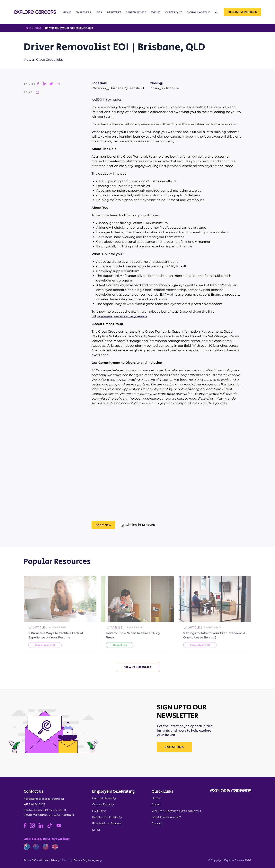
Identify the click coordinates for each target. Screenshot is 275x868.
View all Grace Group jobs (43, 60)
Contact (157, 823)
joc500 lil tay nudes (107, 100)
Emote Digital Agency (88, 860)
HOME (27, 28)
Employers (83, 12)
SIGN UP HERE (174, 747)
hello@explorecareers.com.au (44, 799)
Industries (114, 12)
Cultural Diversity (104, 798)
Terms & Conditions (36, 860)
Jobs (99, 12)
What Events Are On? (166, 817)
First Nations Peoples (107, 823)
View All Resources (138, 667)
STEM (96, 830)
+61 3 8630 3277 (34, 804)
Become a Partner (242, 12)
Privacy (55, 860)
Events (156, 12)
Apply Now (103, 525)
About (67, 12)
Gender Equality (103, 804)
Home (156, 798)
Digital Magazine (198, 12)
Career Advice (136, 12)
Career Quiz (173, 12)
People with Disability (107, 817)
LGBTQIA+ (99, 811)
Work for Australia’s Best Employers (176, 811)
